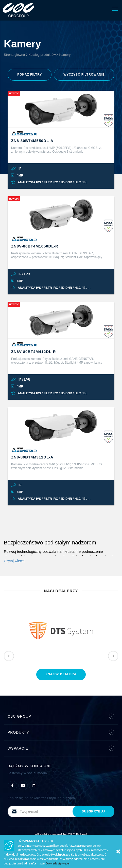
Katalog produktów (42, 55)
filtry (30, 75)
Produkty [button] (61, 732)
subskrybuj (93, 811)
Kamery (65, 55)
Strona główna (14, 55)
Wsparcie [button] (61, 748)
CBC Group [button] (61, 716)
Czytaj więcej (14, 561)
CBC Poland (77, 835)
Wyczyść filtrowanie (84, 75)
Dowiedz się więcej (58, 863)
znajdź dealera (61, 674)
